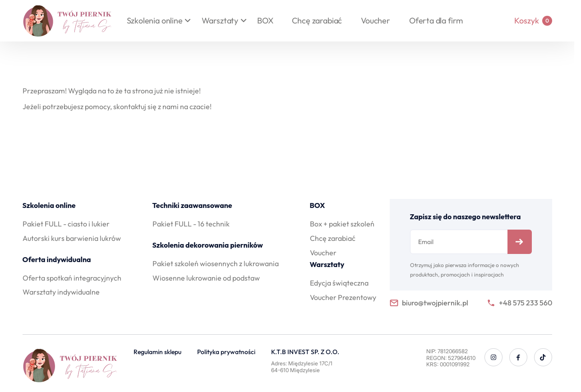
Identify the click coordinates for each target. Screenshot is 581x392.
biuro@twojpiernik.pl (429, 303)
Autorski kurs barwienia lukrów (72, 238)
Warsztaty (220, 21)
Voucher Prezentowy (343, 297)
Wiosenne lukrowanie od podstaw (206, 278)
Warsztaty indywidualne (61, 292)
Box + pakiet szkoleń (342, 224)
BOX (265, 21)
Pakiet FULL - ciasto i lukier (66, 224)
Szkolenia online (155, 21)
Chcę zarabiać (317, 21)
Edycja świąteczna (339, 283)
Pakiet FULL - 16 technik (191, 224)
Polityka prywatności (226, 352)
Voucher (376, 21)
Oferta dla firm (436, 21)
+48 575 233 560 (519, 303)
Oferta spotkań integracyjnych (72, 278)
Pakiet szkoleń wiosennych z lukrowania (216, 263)
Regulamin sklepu (157, 352)
